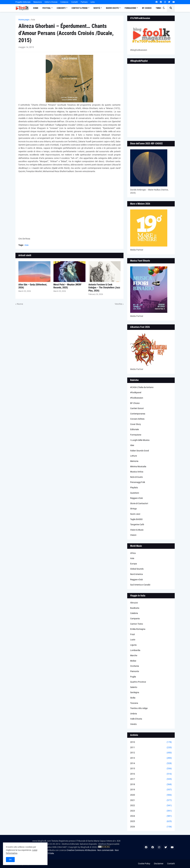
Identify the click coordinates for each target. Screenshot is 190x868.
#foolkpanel (136, 392)
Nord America (136, 574)
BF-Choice (135, 403)
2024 (151, 816)
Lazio (133, 640)
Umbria (134, 714)
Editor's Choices (51, 2)
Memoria (134, 461)
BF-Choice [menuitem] (147, 8)
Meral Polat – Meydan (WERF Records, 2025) (67, 286)
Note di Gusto (136, 477)
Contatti (75, 2)
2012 (151, 753)
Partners (84, 2)
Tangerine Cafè (137, 524)
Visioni (133, 535)
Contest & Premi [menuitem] (80, 8)
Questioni (135, 493)
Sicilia (133, 698)
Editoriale (134, 429)
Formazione (136, 435)
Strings (133, 509)
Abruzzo (134, 603)
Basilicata (135, 608)
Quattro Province (138, 682)
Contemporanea (138, 414)
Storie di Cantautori (139, 503)
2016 (151, 774)
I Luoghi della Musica (140, 440)
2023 (151, 811)
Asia (33, 20)
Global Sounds (137, 569)
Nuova (20, 304)
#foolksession (137, 398)
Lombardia (135, 650)
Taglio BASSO (136, 519)
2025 (151, 821)
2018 (151, 784)
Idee (132, 445)
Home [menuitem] (36, 8)
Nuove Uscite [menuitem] (112, 8)
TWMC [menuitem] (158, 8)
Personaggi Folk (138, 482)
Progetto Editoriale (23, 2)
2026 (151, 827)
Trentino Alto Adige (139, 708)
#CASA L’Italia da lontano (142, 387)
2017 (151, 779)
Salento (134, 687)
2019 (151, 790)
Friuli (132, 634)
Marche (134, 655)
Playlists (134, 488)
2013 (151, 758)
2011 (151, 748)
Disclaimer (159, 864)
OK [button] (10, 860)
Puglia (133, 677)
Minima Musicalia (138, 466)
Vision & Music (137, 530)
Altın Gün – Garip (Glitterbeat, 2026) (33, 286)
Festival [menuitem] (47, 8)
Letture (134, 456)
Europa (134, 564)
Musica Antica (137, 472)
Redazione (38, 2)
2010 (151, 742)
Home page (24, 20)
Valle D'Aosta (136, 719)
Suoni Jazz (135, 514)
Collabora (64, 2)
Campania (135, 619)
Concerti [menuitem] (61, 8)
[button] (164, 8)
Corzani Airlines (137, 419)
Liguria (133, 645)
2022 (151, 806)
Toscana (134, 703)
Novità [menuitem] (97, 8)
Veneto (133, 724)
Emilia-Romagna (138, 629)
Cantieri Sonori (137, 408)
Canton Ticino (137, 624)
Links (93, 2)
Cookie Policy (144, 864)
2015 (151, 769)
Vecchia (118, 304)
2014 (151, 763)
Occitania (135, 666)
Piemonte (135, 671)
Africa (133, 553)
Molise (133, 661)
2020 (151, 795)
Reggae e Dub (136, 498)
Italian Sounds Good (140, 451)
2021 (151, 800)
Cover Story (136, 424)
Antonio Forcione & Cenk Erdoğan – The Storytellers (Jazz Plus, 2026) (104, 288)
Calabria (134, 613)
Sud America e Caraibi (140, 585)
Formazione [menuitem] (130, 8)
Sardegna (135, 692)
